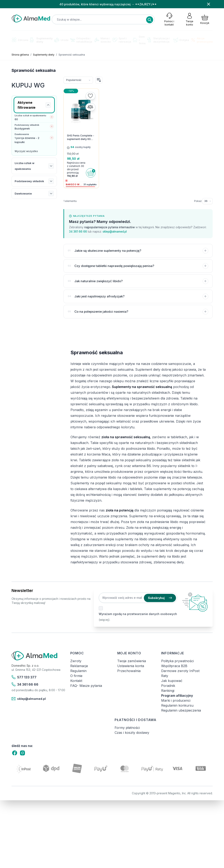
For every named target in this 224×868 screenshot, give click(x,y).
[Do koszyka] (91, 173)
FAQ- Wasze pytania (86, 686)
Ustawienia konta (131, 666)
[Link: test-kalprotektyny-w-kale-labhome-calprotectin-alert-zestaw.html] (34, 242)
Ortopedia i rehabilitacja (81, 40)
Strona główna (20, 55)
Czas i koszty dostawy (132, 733)
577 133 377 (24, 677)
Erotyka (181, 40)
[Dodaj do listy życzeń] (90, 96)
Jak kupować (172, 681)
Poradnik (168, 686)
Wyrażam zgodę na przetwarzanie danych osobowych (138, 614)
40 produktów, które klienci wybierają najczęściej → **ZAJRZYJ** (108, 4)
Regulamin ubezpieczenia (181, 710)
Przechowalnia (129, 671)
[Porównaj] (90, 107)
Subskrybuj (160, 598)
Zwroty (76, 661)
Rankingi (168, 691)
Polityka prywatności (177, 661)
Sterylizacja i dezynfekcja (158, 40)
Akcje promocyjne (202, 40)
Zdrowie (20, 40)
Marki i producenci (176, 700)
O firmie (76, 676)
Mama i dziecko (103, 40)
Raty (165, 676)
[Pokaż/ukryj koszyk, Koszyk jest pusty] (205, 19)
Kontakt (76, 681)
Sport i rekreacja (122, 40)
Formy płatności (127, 728)
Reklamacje (79, 666)
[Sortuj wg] (78, 80)
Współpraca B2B (174, 666)
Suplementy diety (41, 40)
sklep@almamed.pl (115, 232)
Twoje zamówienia (132, 661)
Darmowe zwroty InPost (180, 671)
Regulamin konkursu (177, 705)
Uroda (61, 40)
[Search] (150, 20)
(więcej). (104, 620)
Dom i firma (139, 40)
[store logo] (31, 19)
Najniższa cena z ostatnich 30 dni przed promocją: (76, 168)
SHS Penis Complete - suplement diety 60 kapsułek (81, 137)
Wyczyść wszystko (26, 151)
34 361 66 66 (78, 232)
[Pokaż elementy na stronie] (208, 201)
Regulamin (78, 671)
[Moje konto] (190, 19)
